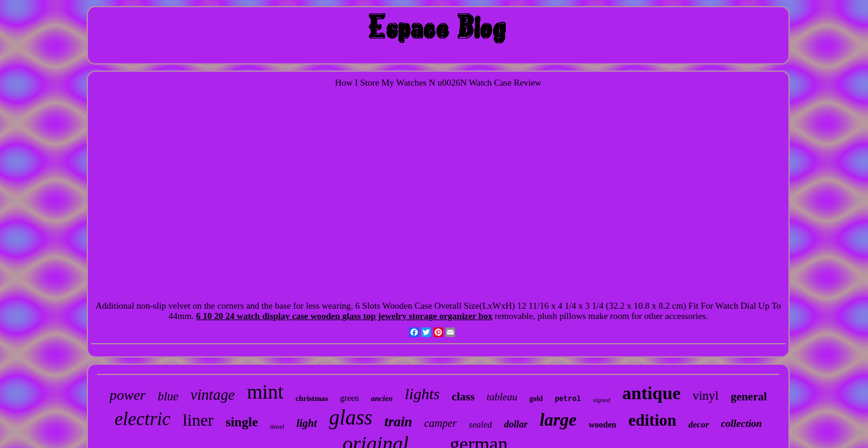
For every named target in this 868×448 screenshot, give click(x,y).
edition (652, 420)
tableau (502, 397)
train (398, 422)
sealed (480, 424)
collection (741, 424)
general (749, 396)
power (128, 395)
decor (699, 424)
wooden (603, 425)
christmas (312, 398)
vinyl (706, 396)
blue (168, 396)
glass (351, 418)
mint (266, 392)
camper (441, 423)
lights (423, 394)
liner (198, 420)
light (307, 423)
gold (536, 399)
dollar (516, 424)
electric (143, 419)
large (558, 420)
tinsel (277, 426)
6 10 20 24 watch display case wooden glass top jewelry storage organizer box (344, 316)
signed (602, 400)
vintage (213, 395)
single (242, 422)
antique (651, 393)
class (463, 396)
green (349, 398)
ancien (382, 398)
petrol (568, 399)
